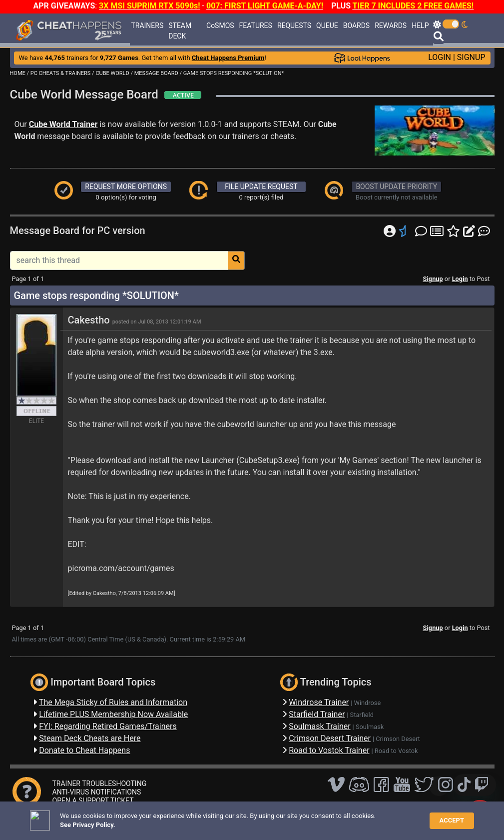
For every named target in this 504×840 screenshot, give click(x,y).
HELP (420, 25)
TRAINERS (147, 25)
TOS (267, 817)
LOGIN (440, 57)
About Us (297, 817)
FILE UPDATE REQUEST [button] (261, 186)
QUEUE (327, 25)
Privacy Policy (231, 817)
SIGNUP (471, 57)
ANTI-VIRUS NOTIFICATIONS (97, 792)
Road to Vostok (396, 751)
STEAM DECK (180, 31)
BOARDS (356, 25)
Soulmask (370, 727)
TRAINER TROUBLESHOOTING (100, 783)
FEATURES (256, 25)
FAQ (159, 817)
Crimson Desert (398, 739)
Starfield (362, 715)
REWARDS (391, 25)
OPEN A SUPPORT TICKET (93, 800)
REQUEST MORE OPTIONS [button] (126, 186)
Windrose (368, 703)
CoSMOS (220, 25)
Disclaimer (188, 817)
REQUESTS (294, 25)
